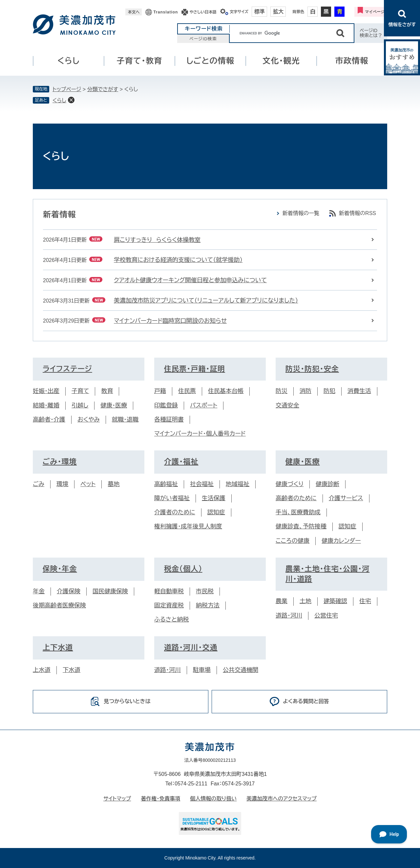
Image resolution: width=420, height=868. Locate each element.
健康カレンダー (341, 541)
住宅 (365, 601)
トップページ (67, 89)
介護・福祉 (181, 462)
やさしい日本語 (203, 12)
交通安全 (287, 405)
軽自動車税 (169, 591)
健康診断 (327, 484)
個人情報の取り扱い (213, 799)
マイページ (375, 12)
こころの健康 (293, 541)
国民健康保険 (110, 591)
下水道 (72, 670)
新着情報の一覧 (301, 213)
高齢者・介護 (49, 420)
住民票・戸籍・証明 (195, 369)
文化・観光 (281, 61)
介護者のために (175, 512)
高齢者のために (296, 498)
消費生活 (359, 391)
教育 (107, 391)
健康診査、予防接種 (301, 526)
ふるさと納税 (171, 620)
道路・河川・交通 (191, 648)
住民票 (187, 391)
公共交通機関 (241, 670)
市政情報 (352, 61)
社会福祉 (202, 484)
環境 (62, 484)
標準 (260, 12)
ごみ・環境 (60, 462)
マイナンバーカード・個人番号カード (200, 434)
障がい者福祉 (172, 498)
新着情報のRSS (357, 213)
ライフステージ (67, 369)
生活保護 (214, 498)
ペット (88, 484)
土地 (305, 601)
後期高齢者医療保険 (59, 605)
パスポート (204, 405)
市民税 (205, 591)
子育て (80, 391)
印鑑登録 (166, 405)
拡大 (278, 12)
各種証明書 (169, 420)
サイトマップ (117, 799)
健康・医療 (114, 405)
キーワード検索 (204, 29)
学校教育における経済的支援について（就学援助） (178, 260)
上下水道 (58, 648)
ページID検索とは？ (371, 33)
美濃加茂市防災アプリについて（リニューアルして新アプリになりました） (206, 301)
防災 (282, 391)
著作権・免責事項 (160, 799)
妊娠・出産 (46, 391)
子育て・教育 (140, 61)
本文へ (134, 12)
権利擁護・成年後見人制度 (188, 526)
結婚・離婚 (46, 405)
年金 (39, 591)
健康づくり (290, 484)
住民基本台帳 (226, 391)
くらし (69, 61)
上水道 (42, 670)
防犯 (329, 391)
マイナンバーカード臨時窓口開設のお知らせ (170, 321)
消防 (305, 391)
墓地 (114, 484)
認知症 (216, 512)
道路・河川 (289, 616)
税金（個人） (183, 569)
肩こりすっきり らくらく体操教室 (157, 240)
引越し (80, 405)
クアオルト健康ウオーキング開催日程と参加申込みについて (190, 280)
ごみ (39, 484)
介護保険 (69, 591)
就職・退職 (125, 420)
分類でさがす (103, 89)
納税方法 (208, 605)
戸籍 (160, 391)
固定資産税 (169, 605)
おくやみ (89, 420)
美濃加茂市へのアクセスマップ (282, 799)
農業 (282, 601)
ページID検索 (203, 39)
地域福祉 (238, 484)
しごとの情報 (210, 61)
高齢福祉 (166, 484)
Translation (166, 12)
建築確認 (335, 601)
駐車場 (202, 670)
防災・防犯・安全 (312, 369)
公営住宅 (326, 616)
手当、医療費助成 (298, 512)
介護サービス (346, 498)
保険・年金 (60, 569)
